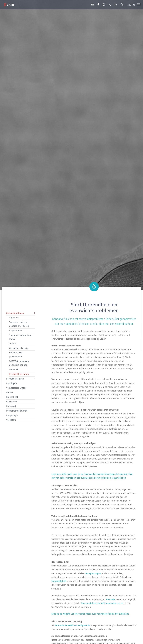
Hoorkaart (11, 406)
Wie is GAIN (12, 402)
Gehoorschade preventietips (16, 355)
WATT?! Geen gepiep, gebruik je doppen (19, 363)
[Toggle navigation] (134, 5)
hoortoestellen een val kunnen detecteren (102, 603)
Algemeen (14, 318)
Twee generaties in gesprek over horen (19, 324)
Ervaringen (11, 383)
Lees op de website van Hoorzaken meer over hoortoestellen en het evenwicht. (90, 614)
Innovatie (111, 599)
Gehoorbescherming (19, 348)
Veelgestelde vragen (16, 388)
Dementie (14, 370)
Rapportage (12, 415)
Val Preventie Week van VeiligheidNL (72, 625)
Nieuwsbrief (12, 397)
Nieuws (10, 392)
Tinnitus (13, 344)
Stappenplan (16, 331)
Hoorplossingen (93, 574)
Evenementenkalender (17, 411)
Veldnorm (11, 420)
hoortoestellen (59, 581)
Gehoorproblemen (15, 313)
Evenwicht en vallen (19, 374)
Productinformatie (15, 379)
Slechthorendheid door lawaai (20, 337)
